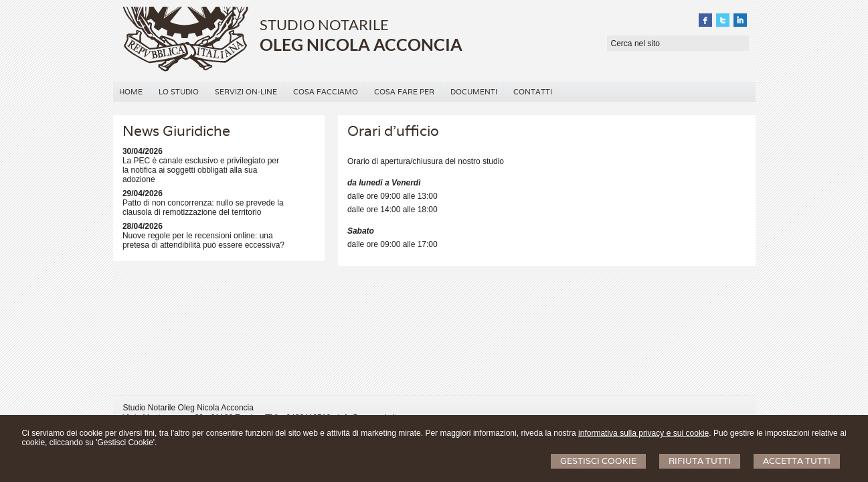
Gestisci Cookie (598, 461)
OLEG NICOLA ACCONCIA (361, 44)
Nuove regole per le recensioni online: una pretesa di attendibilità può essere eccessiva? (203, 240)
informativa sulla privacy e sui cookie (643, 433)
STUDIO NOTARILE (324, 24)
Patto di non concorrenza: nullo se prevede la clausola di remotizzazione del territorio (203, 208)
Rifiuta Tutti (700, 461)
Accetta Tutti (797, 461)
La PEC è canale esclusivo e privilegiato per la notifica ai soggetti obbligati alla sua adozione (201, 170)
